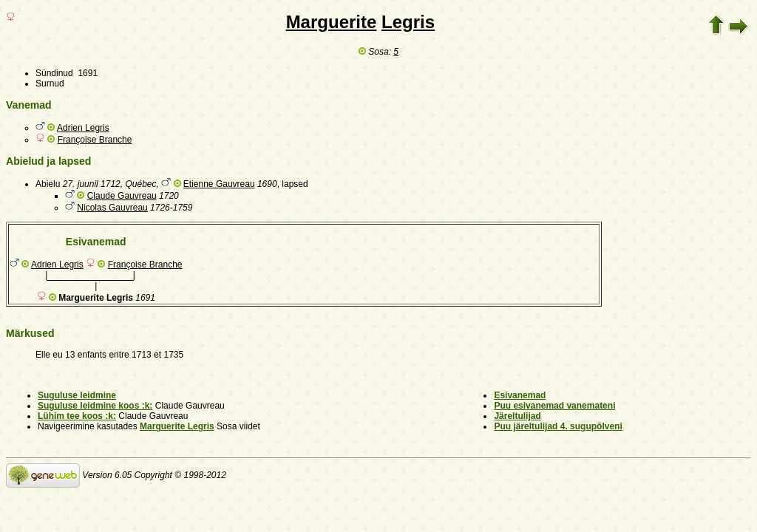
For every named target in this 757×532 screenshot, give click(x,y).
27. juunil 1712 (92, 184)
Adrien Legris (83, 128)
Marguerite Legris (177, 426)
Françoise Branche (95, 140)
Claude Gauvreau (122, 196)
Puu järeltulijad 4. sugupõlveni (558, 426)
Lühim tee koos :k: (77, 416)
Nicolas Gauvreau (112, 208)
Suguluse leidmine (77, 395)
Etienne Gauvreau (219, 184)
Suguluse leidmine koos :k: (95, 406)
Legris (408, 22)
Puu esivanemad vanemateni (554, 406)
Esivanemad (520, 395)
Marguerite (332, 22)
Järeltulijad (517, 416)
